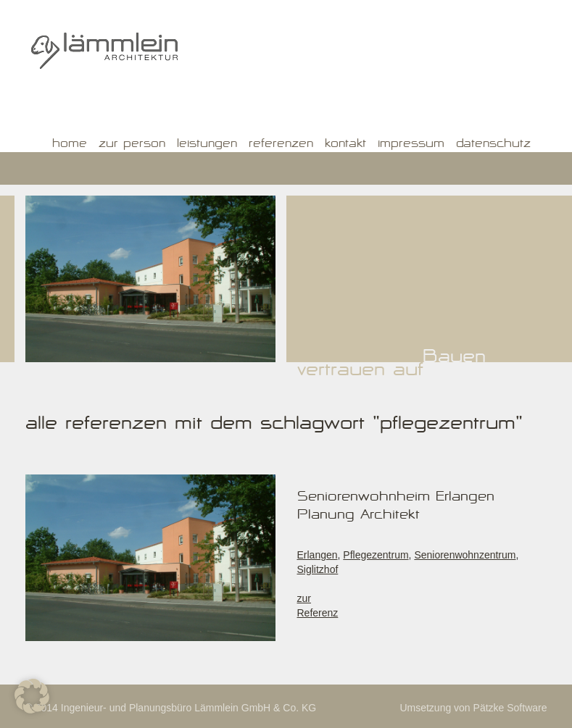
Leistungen (207, 145)
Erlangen (318, 555)
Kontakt (345, 145)
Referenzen (281, 145)
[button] (32, 696)
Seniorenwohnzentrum (465, 555)
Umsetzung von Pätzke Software (473, 708)
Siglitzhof (318, 569)
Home (70, 145)
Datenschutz (493, 145)
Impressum (411, 145)
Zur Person (132, 145)
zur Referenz (318, 606)
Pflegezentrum (376, 555)
